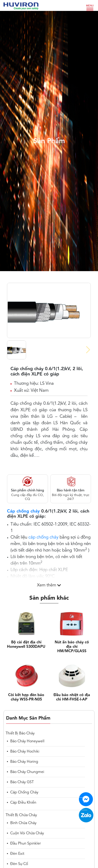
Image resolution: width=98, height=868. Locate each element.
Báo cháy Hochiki (25, 752)
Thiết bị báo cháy (20, 733)
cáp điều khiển (23, 803)
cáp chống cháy (43, 538)
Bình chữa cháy (23, 823)
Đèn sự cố (19, 864)
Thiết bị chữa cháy (21, 815)
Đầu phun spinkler (25, 844)
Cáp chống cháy (23, 511)
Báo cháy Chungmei (27, 772)
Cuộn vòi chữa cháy (27, 833)
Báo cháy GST (22, 782)
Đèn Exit (17, 854)
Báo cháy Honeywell (27, 741)
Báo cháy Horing (24, 762)
